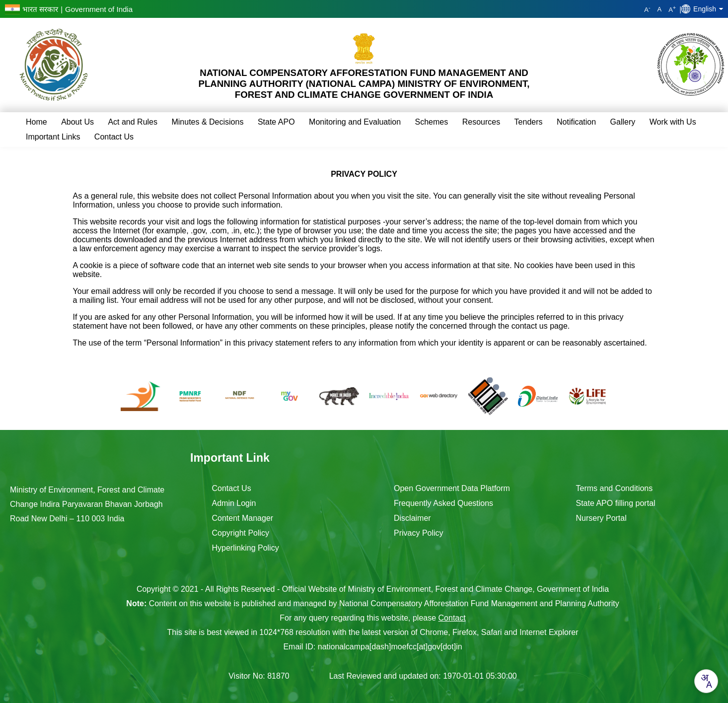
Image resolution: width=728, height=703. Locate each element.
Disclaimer (412, 518)
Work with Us (673, 122)
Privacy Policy (419, 533)
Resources (481, 122)
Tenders (529, 122)
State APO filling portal (616, 503)
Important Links (53, 137)
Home (36, 122)
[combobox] (706, 681)
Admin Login (234, 503)
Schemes (432, 122)
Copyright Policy (241, 533)
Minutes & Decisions (207, 122)
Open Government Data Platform (452, 488)
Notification (576, 122)
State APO (276, 122)
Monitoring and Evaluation (355, 122)
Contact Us (114, 137)
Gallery (623, 122)
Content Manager (243, 518)
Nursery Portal (601, 518)
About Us (77, 122)
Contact (452, 618)
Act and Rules (133, 122)
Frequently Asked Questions (443, 503)
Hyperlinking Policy (246, 548)
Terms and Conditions (615, 488)
